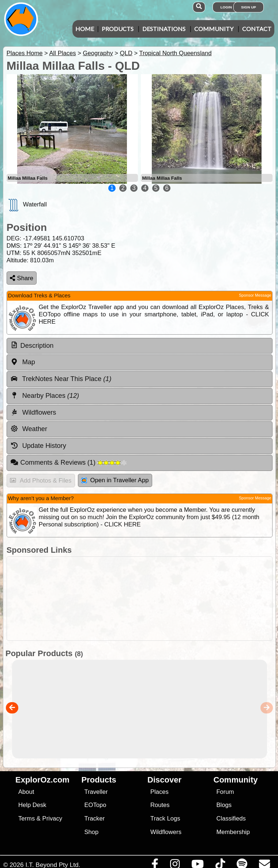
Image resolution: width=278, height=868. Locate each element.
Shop (91, 832)
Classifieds (231, 818)
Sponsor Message (255, 295)
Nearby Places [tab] (45, 396)
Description (37, 346)
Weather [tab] (29, 429)
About (26, 792)
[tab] (140, 346)
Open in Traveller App (115, 480)
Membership (233, 832)
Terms (27, 818)
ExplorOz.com (42, 780)
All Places (63, 53)
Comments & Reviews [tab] (68, 462)
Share (22, 278)
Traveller (96, 792)
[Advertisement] (143, 599)
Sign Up (249, 7)
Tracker (94, 818)
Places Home (25, 53)
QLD (126, 53)
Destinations (164, 29)
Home (85, 29)
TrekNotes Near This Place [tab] (61, 379)
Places (159, 792)
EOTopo (95, 805)
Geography (98, 53)
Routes (160, 805)
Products (118, 29)
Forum (225, 792)
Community (214, 29)
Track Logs (165, 818)
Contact (257, 29)
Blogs (224, 805)
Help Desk (32, 805)
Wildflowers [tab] (33, 412)
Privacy (52, 818)
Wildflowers (166, 832)
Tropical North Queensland (176, 53)
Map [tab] (23, 362)
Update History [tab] (38, 446)
